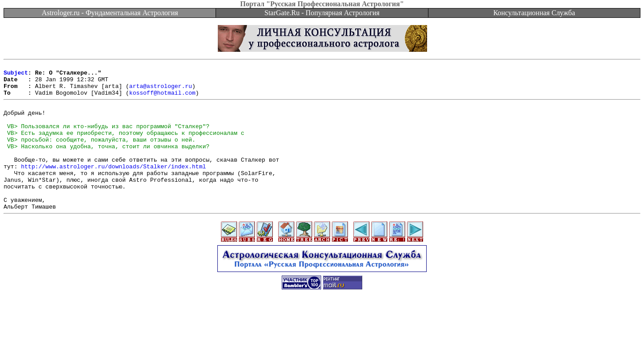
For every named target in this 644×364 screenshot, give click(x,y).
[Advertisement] (322, 344)
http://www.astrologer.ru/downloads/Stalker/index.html (113, 186)
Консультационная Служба (534, 13)
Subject (16, 75)
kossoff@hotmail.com (162, 99)
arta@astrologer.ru (161, 91)
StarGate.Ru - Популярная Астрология (322, 13)
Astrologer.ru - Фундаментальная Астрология (110, 13)
